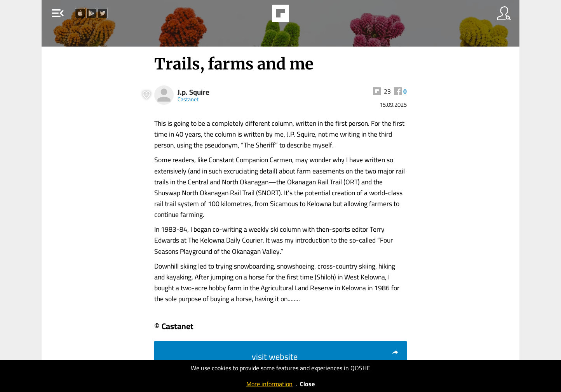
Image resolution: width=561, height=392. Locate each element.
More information (269, 384)
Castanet (188, 99)
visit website (325, 357)
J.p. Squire (193, 92)
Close (307, 384)
